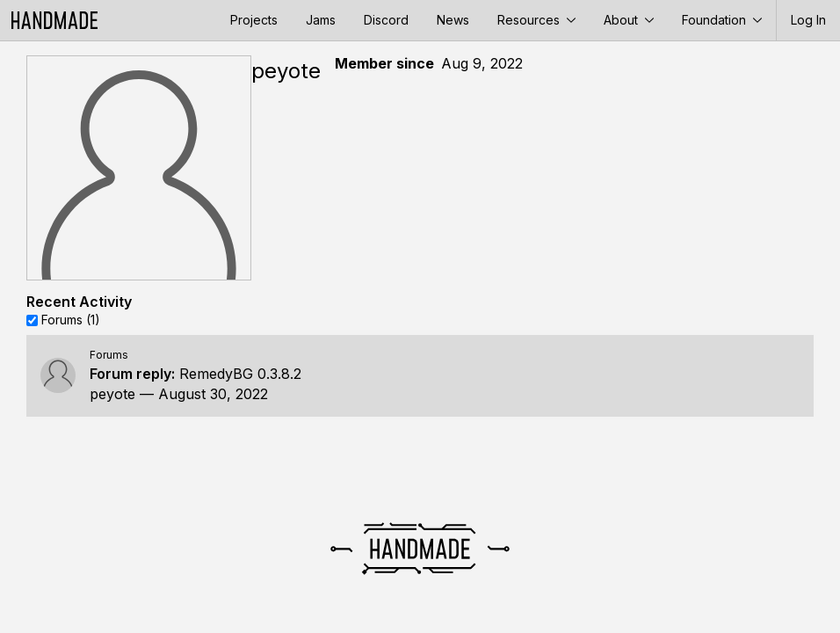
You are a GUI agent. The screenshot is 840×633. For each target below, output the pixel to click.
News (453, 20)
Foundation (722, 20)
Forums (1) (71, 320)
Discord (386, 20)
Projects (254, 20)
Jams (321, 20)
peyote (112, 394)
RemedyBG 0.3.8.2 (240, 374)
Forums (109, 355)
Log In (808, 20)
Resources (536, 20)
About (629, 20)
